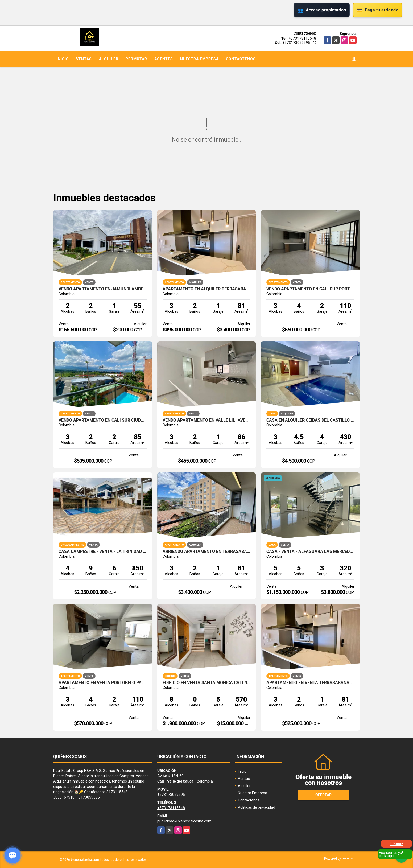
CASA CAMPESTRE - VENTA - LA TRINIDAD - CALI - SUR (103, 552)
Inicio (63, 59)
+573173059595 (296, 43)
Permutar (136, 59)
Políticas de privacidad (257, 807)
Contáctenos (241, 59)
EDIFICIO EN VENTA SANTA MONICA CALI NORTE (207, 683)
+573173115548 (302, 38)
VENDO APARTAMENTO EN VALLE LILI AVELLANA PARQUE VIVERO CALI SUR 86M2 (207, 420)
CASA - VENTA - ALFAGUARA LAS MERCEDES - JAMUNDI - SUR (310, 552)
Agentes (164, 59)
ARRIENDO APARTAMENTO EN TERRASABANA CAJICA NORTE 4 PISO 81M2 (207, 552)
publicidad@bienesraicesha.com (184, 821)
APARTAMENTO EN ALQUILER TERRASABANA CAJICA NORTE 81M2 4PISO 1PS (207, 289)
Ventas (84, 59)
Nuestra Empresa (199, 59)
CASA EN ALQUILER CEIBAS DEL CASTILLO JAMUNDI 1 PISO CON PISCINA (310, 420)
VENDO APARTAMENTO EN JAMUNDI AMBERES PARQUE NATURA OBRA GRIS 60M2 (103, 289)
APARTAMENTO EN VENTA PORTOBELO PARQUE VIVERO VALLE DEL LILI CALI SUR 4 (103, 683)
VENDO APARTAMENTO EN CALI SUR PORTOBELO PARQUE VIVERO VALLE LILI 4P (310, 289)
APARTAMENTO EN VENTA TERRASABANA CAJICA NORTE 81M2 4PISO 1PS (310, 683)
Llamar (397, 844)
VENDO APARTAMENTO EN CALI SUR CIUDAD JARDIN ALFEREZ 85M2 (103, 420)
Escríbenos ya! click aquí (391, 854)
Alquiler (109, 59)
